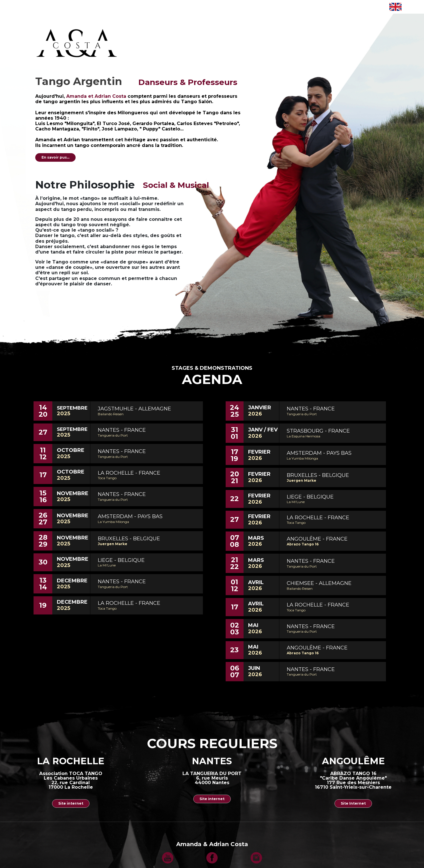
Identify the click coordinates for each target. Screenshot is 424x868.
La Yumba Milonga (113, 522)
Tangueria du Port (113, 435)
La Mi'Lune (107, 565)
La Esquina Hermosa (304, 436)
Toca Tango (107, 478)
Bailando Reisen (111, 414)
